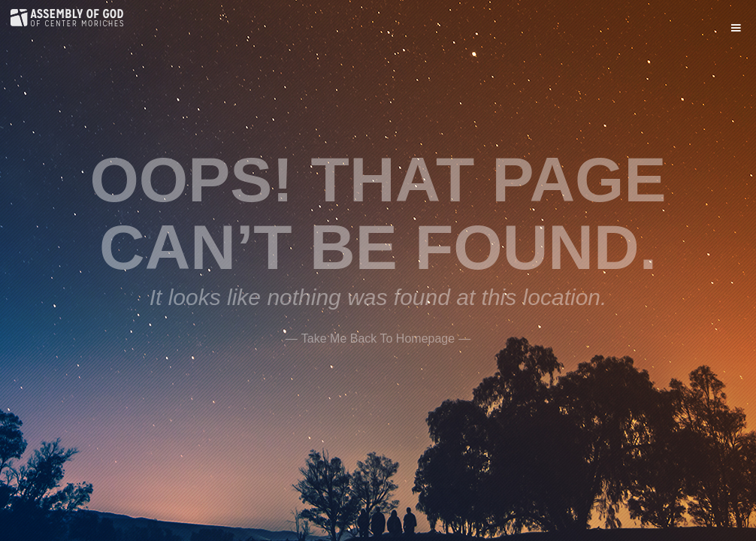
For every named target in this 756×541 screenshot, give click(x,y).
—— (378, 336)
